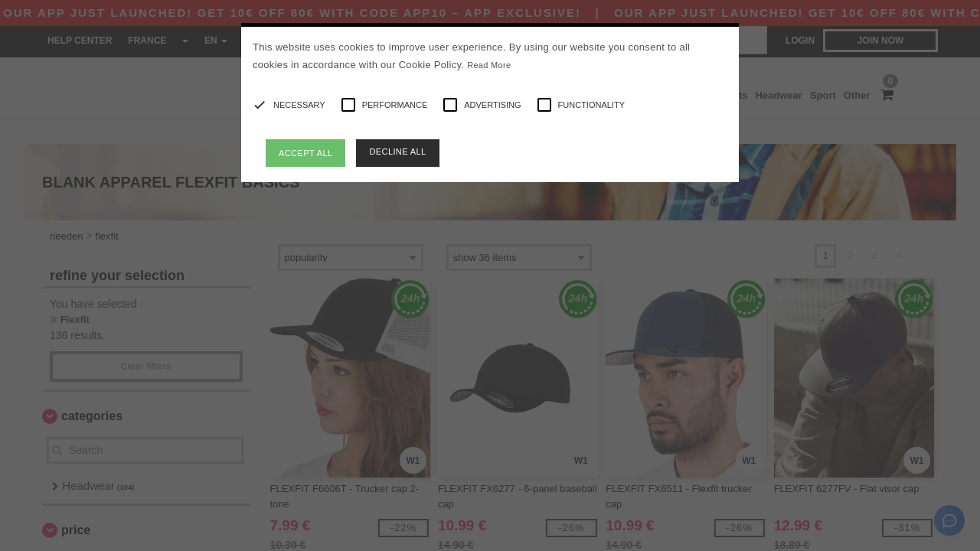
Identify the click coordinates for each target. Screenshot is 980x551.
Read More (489, 65)
